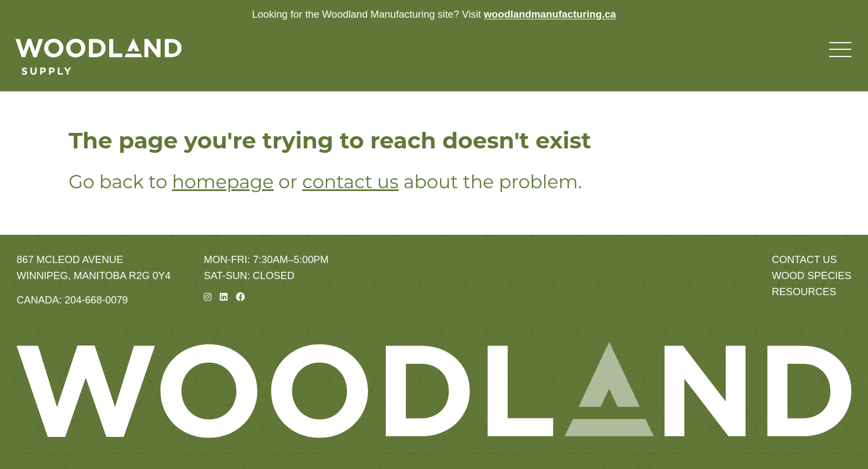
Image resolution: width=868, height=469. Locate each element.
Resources (804, 292)
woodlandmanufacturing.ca (550, 14)
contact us (350, 182)
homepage (223, 182)
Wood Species (812, 275)
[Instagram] (208, 297)
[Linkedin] (224, 297)
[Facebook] (240, 297)
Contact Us (804, 259)
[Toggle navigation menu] (840, 50)
